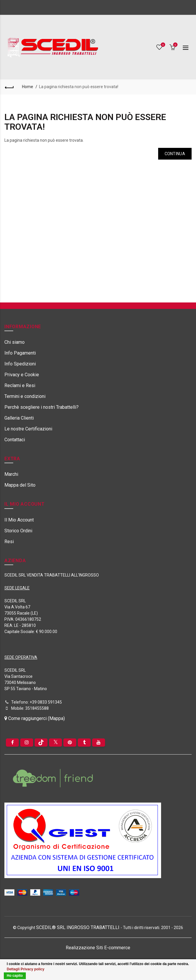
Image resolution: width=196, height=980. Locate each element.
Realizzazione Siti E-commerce (98, 948)
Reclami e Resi (20, 385)
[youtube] (99, 743)
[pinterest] (70, 743)
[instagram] (27, 743)
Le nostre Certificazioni (28, 429)
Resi (9, 542)
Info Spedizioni (20, 364)
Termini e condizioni (25, 396)
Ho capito (15, 976)
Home (28, 87)
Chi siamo (15, 342)
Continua (175, 154)
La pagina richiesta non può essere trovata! (79, 87)
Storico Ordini (18, 531)
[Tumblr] (84, 743)
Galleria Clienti (19, 418)
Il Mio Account (19, 520)
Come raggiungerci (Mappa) (35, 718)
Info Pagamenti (20, 353)
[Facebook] (12, 743)
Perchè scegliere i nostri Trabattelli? (42, 407)
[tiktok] (41, 743)
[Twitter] (55, 743)
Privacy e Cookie (22, 375)
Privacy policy (32, 969)
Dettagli (13, 969)
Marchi (11, 474)
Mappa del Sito (20, 485)
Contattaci (15, 440)
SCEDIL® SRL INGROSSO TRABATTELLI (78, 927)
